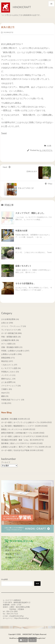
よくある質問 (8, 382)
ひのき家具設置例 (10, 319)
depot (5, 393)
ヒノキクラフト (46, 150)
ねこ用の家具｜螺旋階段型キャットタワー (18, 426)
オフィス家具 (8, 344)
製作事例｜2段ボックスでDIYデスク (15, 443)
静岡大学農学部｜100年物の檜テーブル (17, 433)
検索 (37, 584)
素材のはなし (8, 379)
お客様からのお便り (11, 354)
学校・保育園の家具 (11, 337)
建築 (5, 396)
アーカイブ (6, 462)
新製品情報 (8, 358)
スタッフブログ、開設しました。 (30, 213)
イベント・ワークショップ (14, 326)
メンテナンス (8, 375)
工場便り (7, 389)
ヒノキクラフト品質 (11, 368)
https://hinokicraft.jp (21, 618)
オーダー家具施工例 (11, 333)
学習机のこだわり (10, 372)
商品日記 (7, 361)
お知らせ (7, 323)
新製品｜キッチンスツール (12, 429)
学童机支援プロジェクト (13, 400)
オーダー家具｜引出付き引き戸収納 (15, 450)
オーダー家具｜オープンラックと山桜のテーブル (20, 422)
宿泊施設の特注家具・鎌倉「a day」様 (16, 440)
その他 (49, 146)
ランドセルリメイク (11, 330)
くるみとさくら (9, 365)
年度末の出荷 (21, 231)
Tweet (4, 133)
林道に (18, 248)
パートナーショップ (11, 386)
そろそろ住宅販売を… (25, 284)
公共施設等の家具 (10, 340)
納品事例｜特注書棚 (9, 419)
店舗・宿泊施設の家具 (12, 347)
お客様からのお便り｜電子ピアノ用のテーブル (20, 447)
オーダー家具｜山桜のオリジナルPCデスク (18, 436)
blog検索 (4, 579)
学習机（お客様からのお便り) (15, 351)
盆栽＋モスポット (23, 266)
